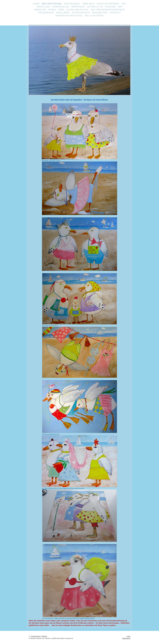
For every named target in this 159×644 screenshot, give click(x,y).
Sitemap (44, 636)
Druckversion (35, 636)
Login (128, 636)
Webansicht (126, 638)
